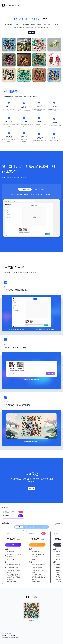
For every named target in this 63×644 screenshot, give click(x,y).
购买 (21, 516)
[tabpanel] (31, 216)
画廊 (14, 5)
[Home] (7, 5)
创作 (19, 5)
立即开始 (32, 33)
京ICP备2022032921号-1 (9, 635)
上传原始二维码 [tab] (25, 189)
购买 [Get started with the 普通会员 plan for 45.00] (13, 545)
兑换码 (58, 523)
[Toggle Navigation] (60, 5)
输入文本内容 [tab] (39, 189)
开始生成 (32, 488)
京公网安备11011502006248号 (10, 637)
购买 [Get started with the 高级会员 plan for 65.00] (37, 545)
